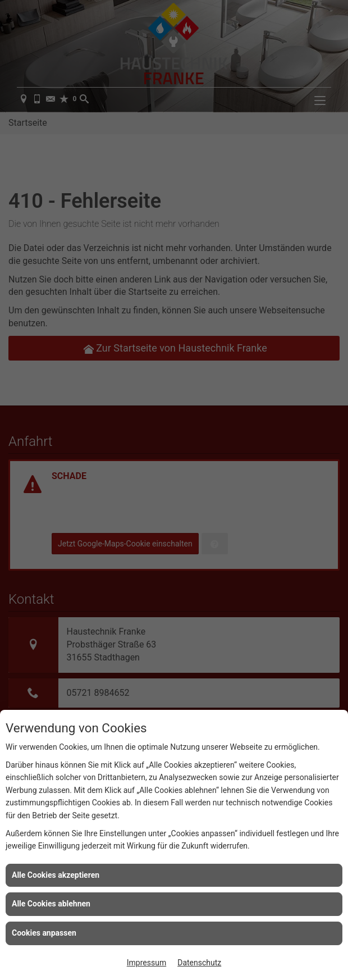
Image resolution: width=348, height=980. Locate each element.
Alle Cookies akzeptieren (56, 875)
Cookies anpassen (44, 933)
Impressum (146, 963)
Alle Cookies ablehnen (51, 904)
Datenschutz (199, 963)
